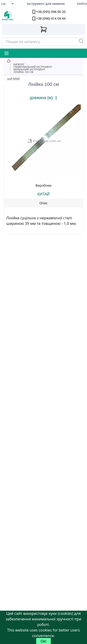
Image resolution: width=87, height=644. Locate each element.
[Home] (43, 61)
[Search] (43, 42)
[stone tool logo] (12, 16)
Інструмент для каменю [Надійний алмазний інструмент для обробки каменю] (46, 4)
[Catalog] (43, 64)
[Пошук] (81, 41)
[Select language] (7, 4)
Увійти (82, 4)
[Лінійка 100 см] (43, 72)
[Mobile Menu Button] (6, 53)
